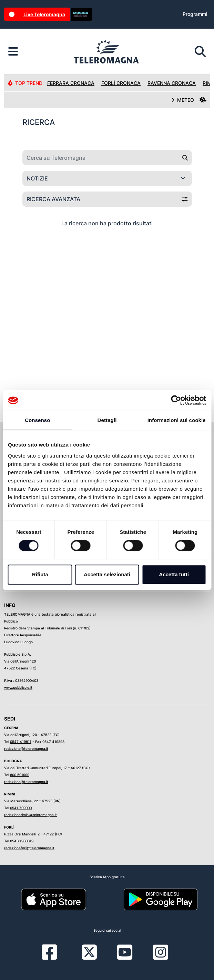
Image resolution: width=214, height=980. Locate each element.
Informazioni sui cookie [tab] (177, 420)
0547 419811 (21, 742)
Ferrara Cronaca (71, 83)
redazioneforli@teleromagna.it (29, 848)
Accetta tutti (174, 574)
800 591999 (20, 775)
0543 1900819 (22, 841)
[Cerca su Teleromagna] (100, 158)
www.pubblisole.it (18, 687)
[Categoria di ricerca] (107, 178)
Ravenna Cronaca (172, 83)
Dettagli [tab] (107, 420)
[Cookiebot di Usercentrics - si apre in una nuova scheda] (176, 400)
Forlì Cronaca (121, 83)
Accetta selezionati (107, 574)
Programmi (195, 14)
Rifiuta (40, 574)
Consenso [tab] (37, 420)
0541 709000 (21, 808)
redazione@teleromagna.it (26, 748)
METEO (189, 100)
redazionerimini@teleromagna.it (30, 815)
